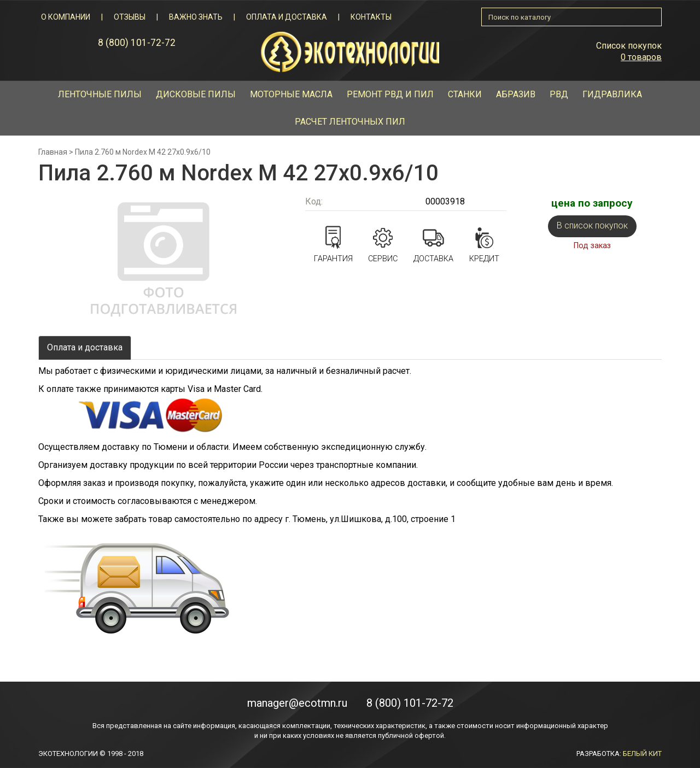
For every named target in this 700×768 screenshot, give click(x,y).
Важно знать (196, 17)
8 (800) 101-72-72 (137, 43)
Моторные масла (291, 94)
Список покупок (629, 46)
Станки (465, 94)
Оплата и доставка (287, 17)
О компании (66, 17)
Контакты (371, 17)
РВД (559, 94)
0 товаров (641, 57)
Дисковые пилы (196, 94)
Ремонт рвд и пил (390, 94)
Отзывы (130, 17)
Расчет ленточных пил (350, 122)
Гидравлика (612, 94)
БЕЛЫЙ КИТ (642, 754)
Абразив (516, 94)
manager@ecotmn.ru (297, 703)
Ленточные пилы (100, 94)
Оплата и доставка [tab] (85, 347)
